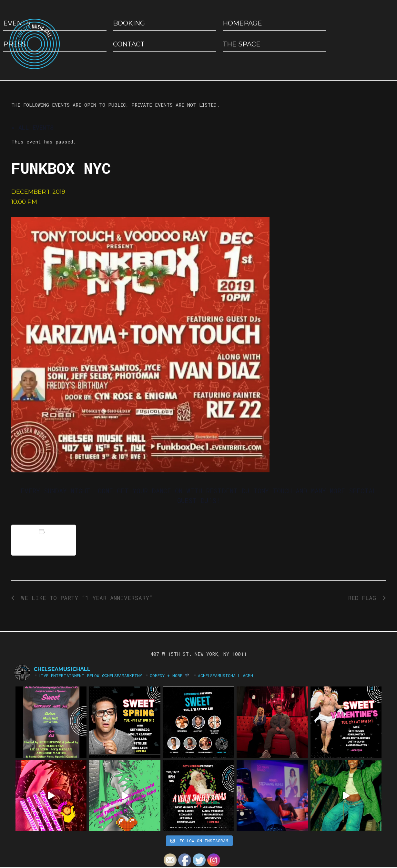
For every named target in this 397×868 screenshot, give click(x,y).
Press (15, 44)
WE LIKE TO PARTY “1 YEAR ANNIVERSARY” (85, 598)
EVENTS (17, 23)
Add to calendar (44, 540)
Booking (129, 23)
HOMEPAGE (242, 23)
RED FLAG (364, 598)
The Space (242, 44)
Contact (129, 44)
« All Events (32, 127)
